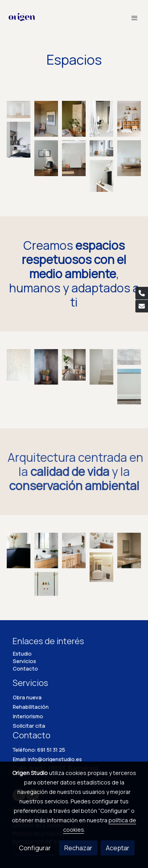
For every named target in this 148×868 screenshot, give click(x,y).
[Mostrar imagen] (19, 109)
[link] (22, 18)
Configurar (35, 848)
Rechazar (78, 848)
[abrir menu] (135, 18)
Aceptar (118, 848)
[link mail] (142, 306)
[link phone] (142, 293)
